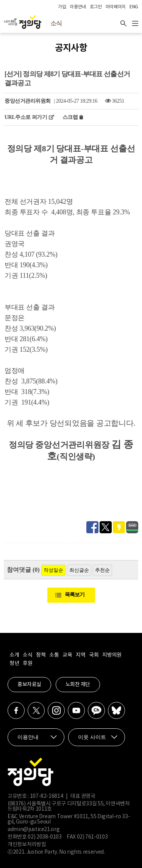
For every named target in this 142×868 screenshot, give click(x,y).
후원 (27, 663)
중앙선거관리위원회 (28, 101)
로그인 (96, 7)
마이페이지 (116, 7)
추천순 (102, 570)
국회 (94, 655)
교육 (67, 655)
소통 (54, 655)
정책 (41, 655)
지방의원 (112, 655)
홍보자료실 (29, 685)
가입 (62, 7)
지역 (80, 655)
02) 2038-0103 (44, 837)
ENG (134, 7)
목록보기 (75, 595)
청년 (14, 663)
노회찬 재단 (78, 685)
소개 (14, 655)
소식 (27, 655)
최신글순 (79, 570)
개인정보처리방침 (27, 845)
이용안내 (78, 7)
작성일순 (53, 570)
